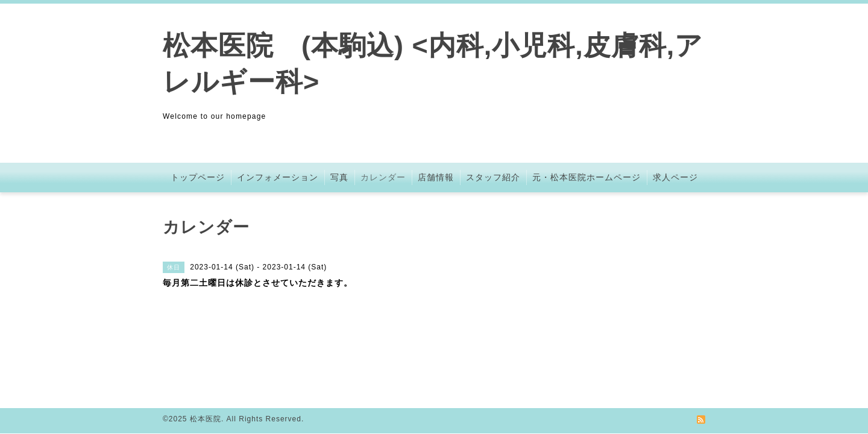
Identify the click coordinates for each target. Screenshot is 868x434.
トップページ (198, 177)
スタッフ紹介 (493, 177)
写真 (339, 177)
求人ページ (675, 177)
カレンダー (383, 177)
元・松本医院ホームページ (587, 177)
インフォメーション (278, 177)
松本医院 (206, 419)
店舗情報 (436, 177)
